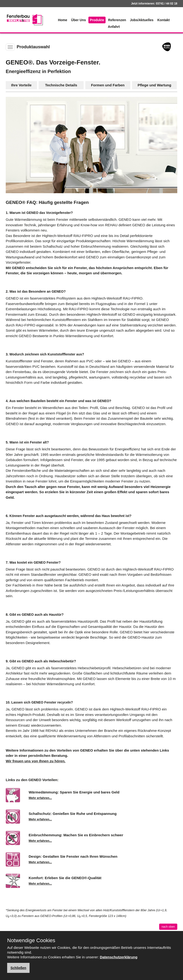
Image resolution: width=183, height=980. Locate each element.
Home (63, 20)
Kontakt (163, 20)
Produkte (97, 20)
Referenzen (117, 20)
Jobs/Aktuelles (142, 20)
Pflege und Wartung (155, 85)
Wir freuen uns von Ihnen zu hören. (36, 761)
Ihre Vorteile (21, 85)
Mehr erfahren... (40, 798)
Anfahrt (114, 27)
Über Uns (78, 20)
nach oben (168, 927)
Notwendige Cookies (31, 941)
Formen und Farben (108, 85)
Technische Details (61, 85)
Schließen (18, 968)
